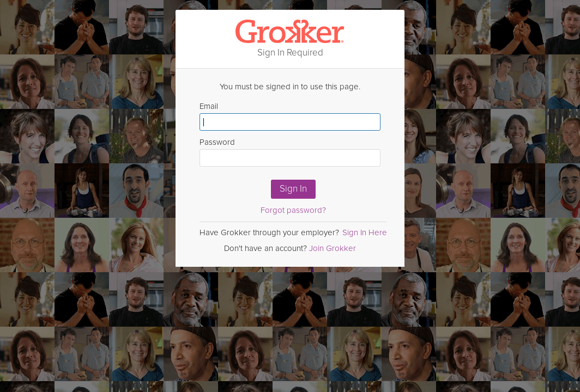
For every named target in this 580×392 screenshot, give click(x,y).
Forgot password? (293, 210)
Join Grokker (333, 248)
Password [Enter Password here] (290, 152)
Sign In (293, 189)
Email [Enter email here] (290, 116)
